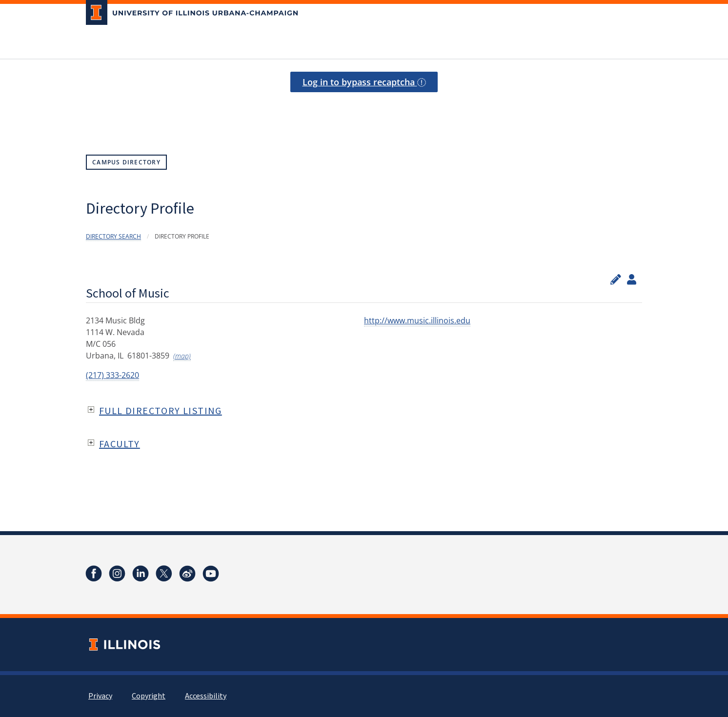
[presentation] (364, 108)
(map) (182, 356)
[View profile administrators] (632, 279)
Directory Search (113, 236)
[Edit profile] (616, 279)
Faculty (120, 444)
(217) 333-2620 (112, 375)
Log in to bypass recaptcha (364, 82)
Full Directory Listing (161, 410)
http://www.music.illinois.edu (417, 320)
